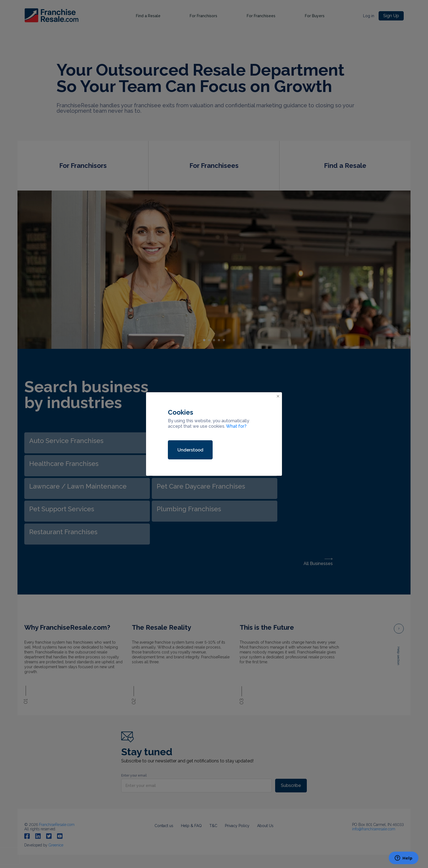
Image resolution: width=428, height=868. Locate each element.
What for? (236, 426)
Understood (190, 450)
